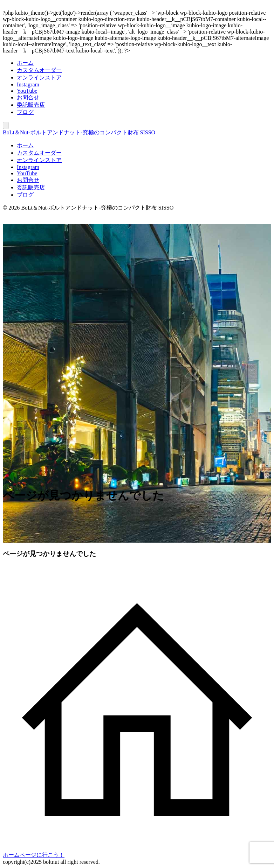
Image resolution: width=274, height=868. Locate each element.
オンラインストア (39, 77)
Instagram (28, 84)
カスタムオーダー (39, 70)
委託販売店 (31, 105)
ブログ (25, 112)
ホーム (25, 63)
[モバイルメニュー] (6, 125)
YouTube (27, 91)
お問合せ (28, 97)
